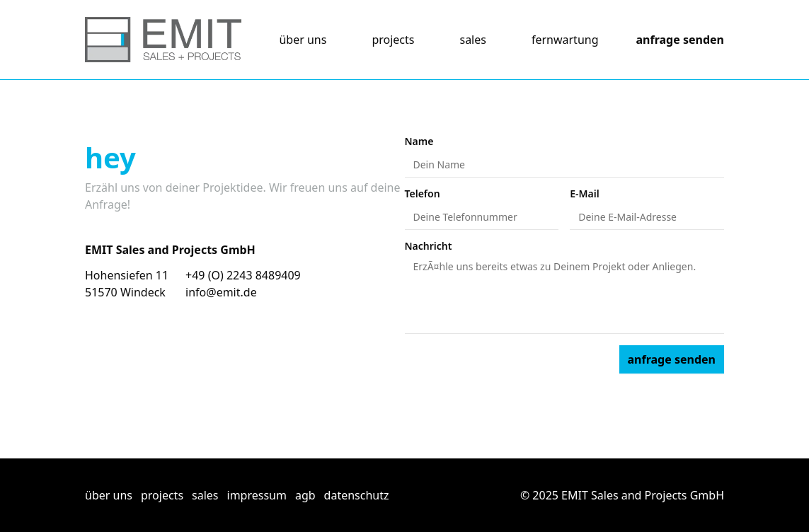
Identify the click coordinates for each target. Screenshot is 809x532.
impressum (257, 495)
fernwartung (565, 40)
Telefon (423, 194)
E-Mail (584, 194)
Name (419, 141)
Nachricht (429, 246)
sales (472, 40)
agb (305, 495)
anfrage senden (680, 40)
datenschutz (357, 495)
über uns (303, 40)
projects (393, 40)
